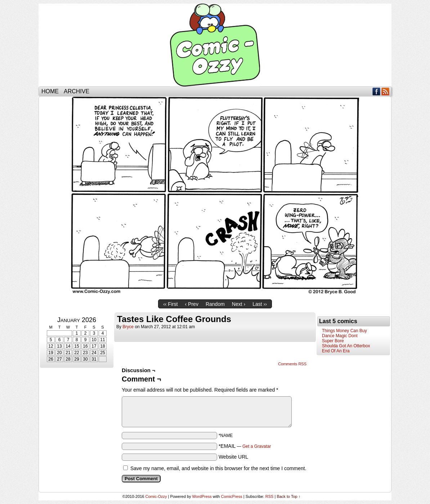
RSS (386, 91)
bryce (128, 327)
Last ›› (260, 304)
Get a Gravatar (257, 446)
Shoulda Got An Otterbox (346, 346)
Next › (239, 304)
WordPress (202, 496)
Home (50, 91)
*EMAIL (245, 446)
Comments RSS (292, 364)
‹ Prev (192, 304)
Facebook (377, 91)
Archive (77, 91)
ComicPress (231, 496)
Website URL (233, 457)
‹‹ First (170, 304)
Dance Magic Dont (340, 336)
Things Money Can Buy (344, 331)
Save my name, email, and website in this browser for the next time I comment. (218, 468)
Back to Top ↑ (288, 496)
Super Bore (333, 341)
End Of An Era (336, 351)
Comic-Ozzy (215, 45)
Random (215, 304)
